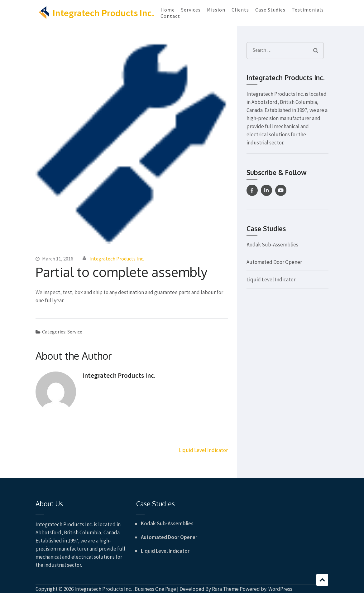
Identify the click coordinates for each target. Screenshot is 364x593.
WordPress (280, 589)
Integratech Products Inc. (103, 13)
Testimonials (308, 10)
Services (191, 10)
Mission (216, 10)
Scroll (322, 580)
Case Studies (270, 10)
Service (75, 332)
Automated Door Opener (274, 262)
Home (168, 10)
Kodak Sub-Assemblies (272, 245)
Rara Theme (225, 589)
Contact (170, 16)
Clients (240, 10)
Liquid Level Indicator (203, 450)
